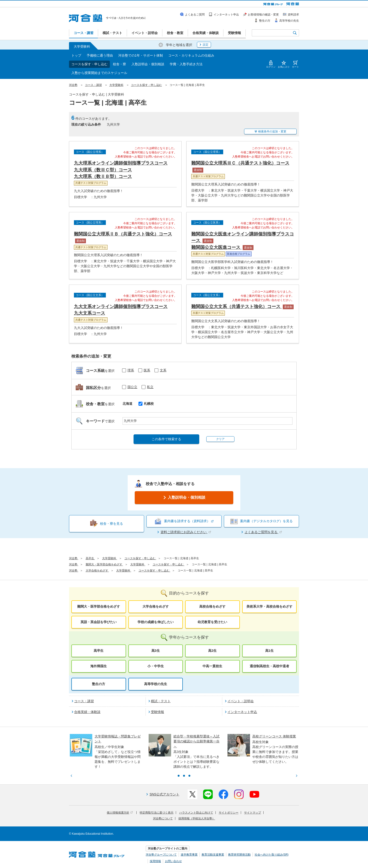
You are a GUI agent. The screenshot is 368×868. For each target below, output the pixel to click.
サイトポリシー (229, 813)
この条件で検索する (166, 439)
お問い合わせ (173, 861)
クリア (220, 439)
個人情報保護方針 (120, 813)
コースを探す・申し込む (89, 64)
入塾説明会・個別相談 (148, 64)
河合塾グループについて (161, 855)
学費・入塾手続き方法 (186, 64)
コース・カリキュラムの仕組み (191, 55)
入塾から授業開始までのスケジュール (99, 73)
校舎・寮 (119, 64)
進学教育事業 (189, 855)
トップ (76, 55)
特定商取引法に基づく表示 (157, 813)
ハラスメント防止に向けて (196, 813)
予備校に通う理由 (100, 55)
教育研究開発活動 (239, 855)
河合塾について (163, 818)
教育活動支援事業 (213, 855)
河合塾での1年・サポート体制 (141, 55)
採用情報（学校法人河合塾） (197, 818)
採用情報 (155, 861)
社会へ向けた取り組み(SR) (272, 855)
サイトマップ (253, 813)
